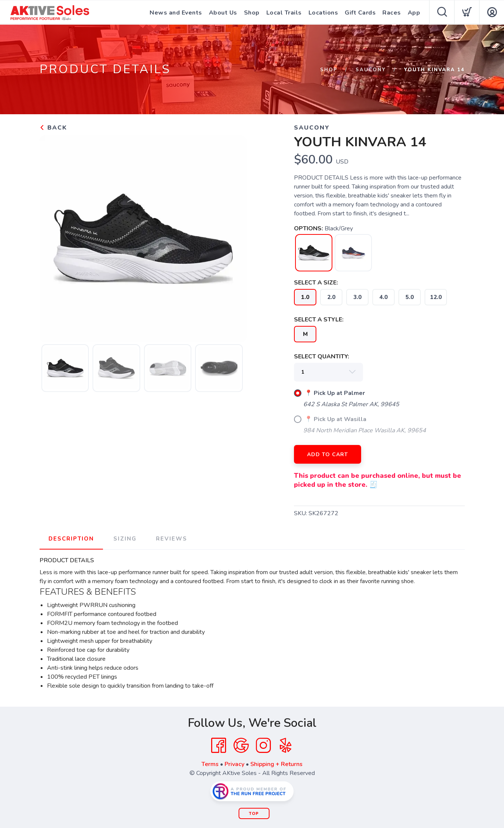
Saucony (371, 70)
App (414, 13)
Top (254, 814)
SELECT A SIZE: (316, 283)
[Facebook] (219, 745)
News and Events (176, 13)
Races (392, 13)
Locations (323, 13)
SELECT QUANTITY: (322, 357)
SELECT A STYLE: (319, 320)
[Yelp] (286, 745)
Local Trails (284, 13)
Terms (210, 764)
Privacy (234, 764)
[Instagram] (263, 745)
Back (53, 128)
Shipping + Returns (276, 764)
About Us (223, 13)
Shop (252, 13)
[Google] (241, 745)
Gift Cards (360, 13)
